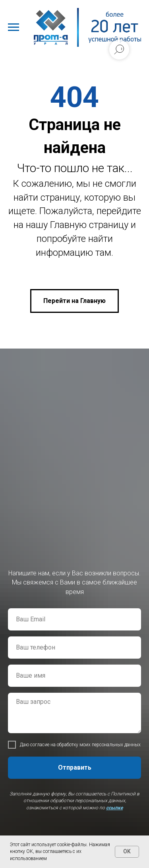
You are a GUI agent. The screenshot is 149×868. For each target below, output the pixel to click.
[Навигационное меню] (14, 27)
